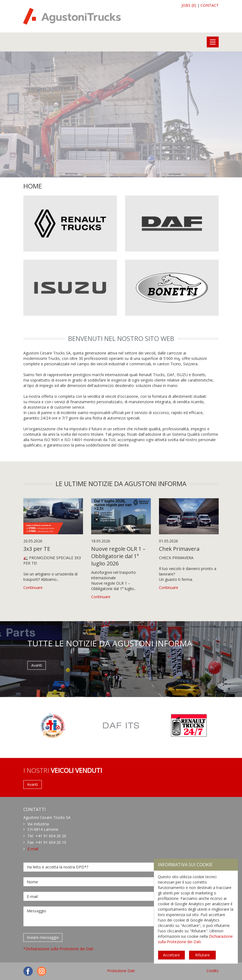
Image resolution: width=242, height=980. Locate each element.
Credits (213, 971)
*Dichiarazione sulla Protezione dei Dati (58, 949)
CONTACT (210, 5)
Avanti (37, 665)
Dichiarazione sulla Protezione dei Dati (195, 939)
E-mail (33, 849)
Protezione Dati (121, 971)
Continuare (33, 587)
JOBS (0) (189, 5)
